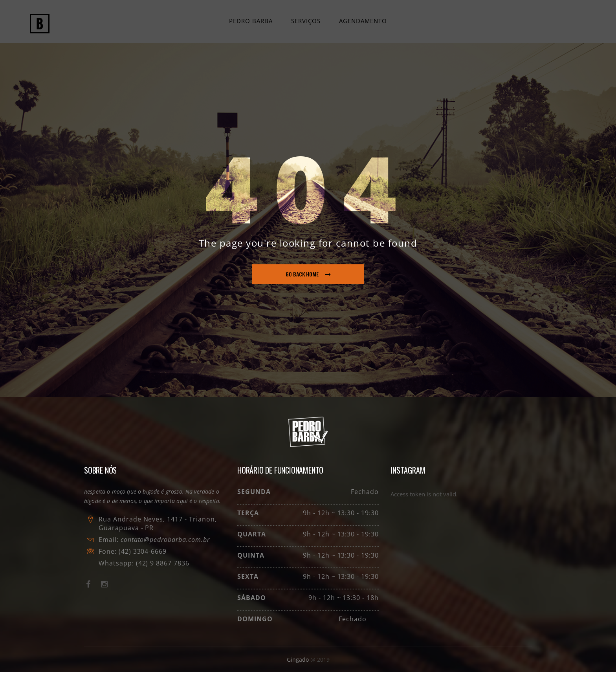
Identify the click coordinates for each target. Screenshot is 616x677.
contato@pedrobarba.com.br (165, 544)
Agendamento (363, 23)
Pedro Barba (251, 23)
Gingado (299, 664)
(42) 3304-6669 (143, 556)
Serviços (306, 23)
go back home (308, 279)
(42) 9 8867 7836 (162, 568)
